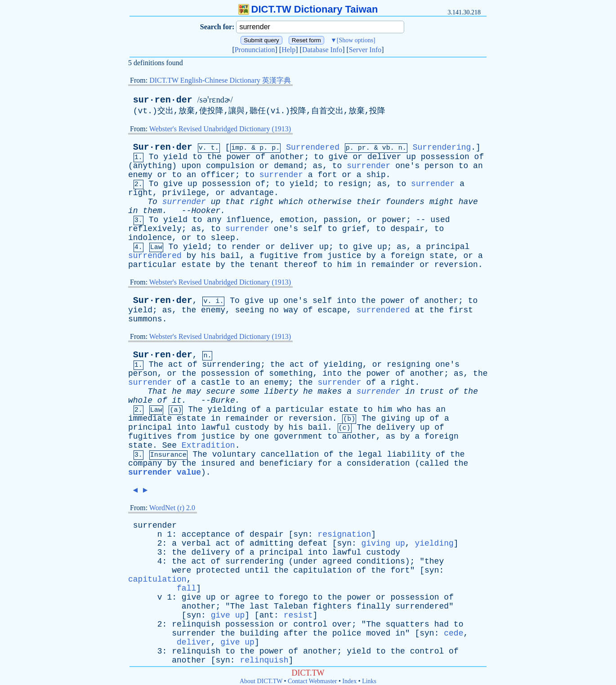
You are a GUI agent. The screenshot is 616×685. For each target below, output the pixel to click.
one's (407, 166)
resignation (344, 534)
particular (152, 265)
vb (386, 148)
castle (216, 383)
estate (196, 265)
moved (378, 633)
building (259, 633)
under (305, 561)
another (287, 157)
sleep (223, 238)
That (157, 391)
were (181, 570)
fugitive (279, 256)
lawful (216, 427)
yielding (343, 365)
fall (186, 588)
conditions (381, 561)
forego (293, 597)
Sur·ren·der (163, 147)
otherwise (330, 202)
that (235, 202)
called (434, 463)
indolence (150, 238)
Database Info (322, 50)
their (369, 202)
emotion (297, 220)
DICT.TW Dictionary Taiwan (308, 9)
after (296, 633)
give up (228, 615)
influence (248, 220)
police (347, 633)
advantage (252, 193)
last (259, 606)
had (442, 624)
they (434, 561)
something (291, 374)
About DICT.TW (261, 681)
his (208, 256)
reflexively (155, 229)
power (239, 157)
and (247, 463)
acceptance (206, 534)
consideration (378, 463)
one (262, 436)
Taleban (291, 606)
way (291, 310)
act (175, 365)
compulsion (230, 166)
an (478, 166)
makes (330, 391)
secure (221, 391)
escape (332, 310)
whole (140, 400)
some (250, 391)
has (424, 409)
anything (152, 166)
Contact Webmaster (312, 681)
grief (354, 229)
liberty (281, 391)
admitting (271, 543)
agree (247, 597)
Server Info (365, 50)
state (442, 256)
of (260, 157)
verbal (196, 543)
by (192, 256)
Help (288, 50)
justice (344, 256)
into (346, 301)
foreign (407, 256)
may (194, 391)
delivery (396, 427)
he (177, 391)
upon (191, 166)
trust (432, 391)
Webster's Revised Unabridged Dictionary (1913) (220, 129)
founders (405, 202)
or (357, 157)
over (342, 624)
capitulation (322, 570)
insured (218, 463)
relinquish (196, 624)
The (156, 365)
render (246, 247)
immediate (150, 418)
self (313, 229)
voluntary (234, 454)
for (325, 463)
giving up (383, 543)
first (461, 310)
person (439, 166)
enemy (140, 175)
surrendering (232, 365)
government (298, 436)
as (318, 166)
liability (409, 454)
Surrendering (442, 147)
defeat (313, 543)
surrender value (165, 472)
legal (370, 454)
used (440, 220)
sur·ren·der (163, 100)
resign (353, 184)
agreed (337, 561)
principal (448, 247)
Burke (223, 400)
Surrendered (313, 147)
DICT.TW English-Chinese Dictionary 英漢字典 (220, 80)
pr (362, 148)
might (442, 202)
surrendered (155, 256)
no (274, 310)
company (145, 463)
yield (175, 157)
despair (407, 229)
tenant (264, 265)
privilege (184, 193)
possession (445, 157)
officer (218, 175)
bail (230, 256)
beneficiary (286, 463)
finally (374, 606)
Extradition (208, 445)
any (214, 220)
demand (288, 166)
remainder (393, 265)
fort (327, 175)
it (177, 400)
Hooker (206, 211)
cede (453, 633)
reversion (456, 265)
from (313, 256)
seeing (250, 310)
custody (252, 427)
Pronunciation (255, 50)
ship (376, 175)
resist (298, 615)
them (152, 211)
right (140, 193)
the (214, 157)
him (344, 265)
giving (395, 418)
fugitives (150, 436)
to (197, 157)
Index (349, 681)
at (420, 310)
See (170, 445)
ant (267, 615)
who (404, 409)
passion (341, 220)
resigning (408, 365)
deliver (384, 157)
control (310, 624)
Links (369, 681)
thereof (301, 265)
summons (145, 319)
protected (218, 570)
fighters (332, 606)
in (133, 211)
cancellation (290, 454)
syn (300, 534)
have (468, 202)
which (291, 202)
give (338, 157)
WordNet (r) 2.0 (172, 508)
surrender (368, 166)
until (257, 570)
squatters (408, 624)
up (411, 157)
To (154, 157)
